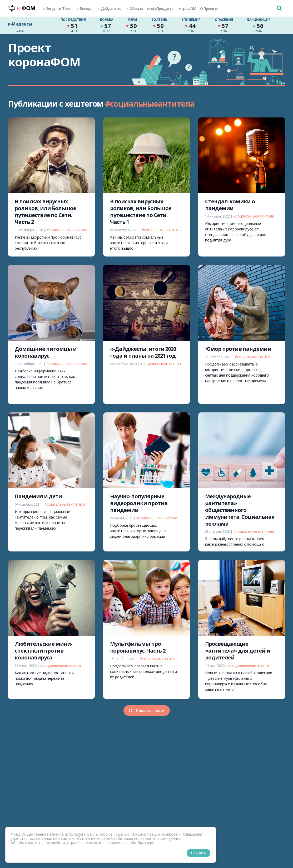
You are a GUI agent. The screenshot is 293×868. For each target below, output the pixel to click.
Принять (198, 853)
